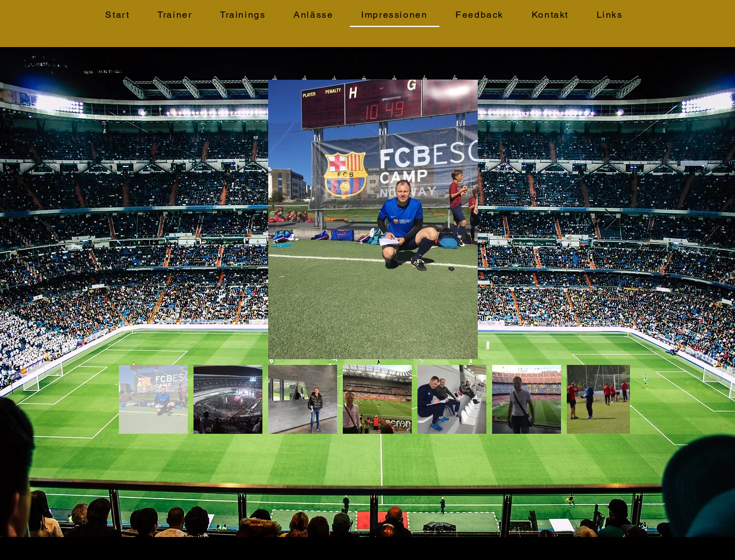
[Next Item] (610, 219)
